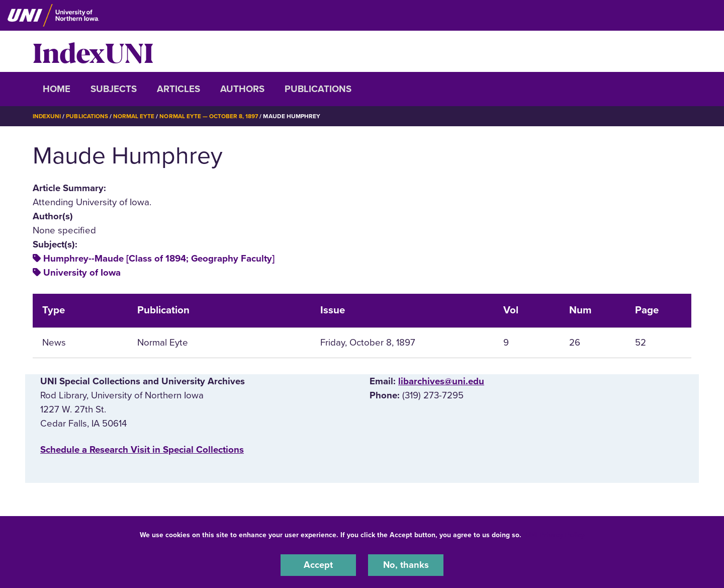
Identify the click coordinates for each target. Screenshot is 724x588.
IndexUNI (93, 51)
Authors (242, 89)
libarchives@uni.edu (441, 381)
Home (57, 89)
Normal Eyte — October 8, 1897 (209, 116)
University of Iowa (82, 273)
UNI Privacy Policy (555, 534)
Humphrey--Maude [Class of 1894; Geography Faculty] (159, 259)
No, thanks (406, 565)
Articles (178, 89)
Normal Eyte (134, 116)
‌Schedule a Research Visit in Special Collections (142, 450)
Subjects (114, 89)
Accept (318, 565)
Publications (318, 89)
